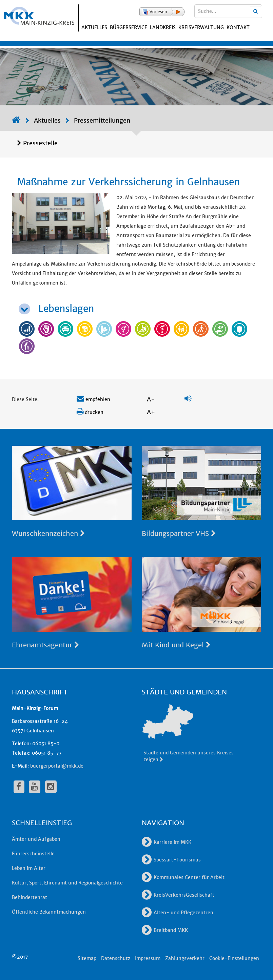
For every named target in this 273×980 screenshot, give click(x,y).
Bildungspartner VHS (179, 533)
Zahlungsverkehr (185, 958)
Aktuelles (94, 27)
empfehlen (93, 399)
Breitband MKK (165, 930)
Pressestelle (40, 143)
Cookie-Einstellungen (234, 958)
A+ (151, 412)
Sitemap (87, 958)
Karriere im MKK (167, 842)
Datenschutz (116, 958)
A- (151, 399)
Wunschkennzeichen (48, 533)
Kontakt (238, 27)
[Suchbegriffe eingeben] (228, 11)
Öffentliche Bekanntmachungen (49, 912)
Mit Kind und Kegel (176, 645)
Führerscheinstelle (33, 854)
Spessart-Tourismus (171, 860)
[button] (162, 12)
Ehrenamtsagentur (45, 645)
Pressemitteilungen (102, 120)
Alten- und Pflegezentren (178, 913)
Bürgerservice (129, 27)
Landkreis (163, 27)
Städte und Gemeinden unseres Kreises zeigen (189, 756)
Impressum (148, 958)
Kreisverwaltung (201, 27)
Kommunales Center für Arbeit (183, 877)
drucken (90, 412)
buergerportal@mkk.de (57, 766)
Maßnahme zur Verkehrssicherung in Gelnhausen (128, 182)
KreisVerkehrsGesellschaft (178, 895)
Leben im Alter (29, 868)
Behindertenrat (30, 897)
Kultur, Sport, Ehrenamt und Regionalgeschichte (67, 883)
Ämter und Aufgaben (36, 839)
